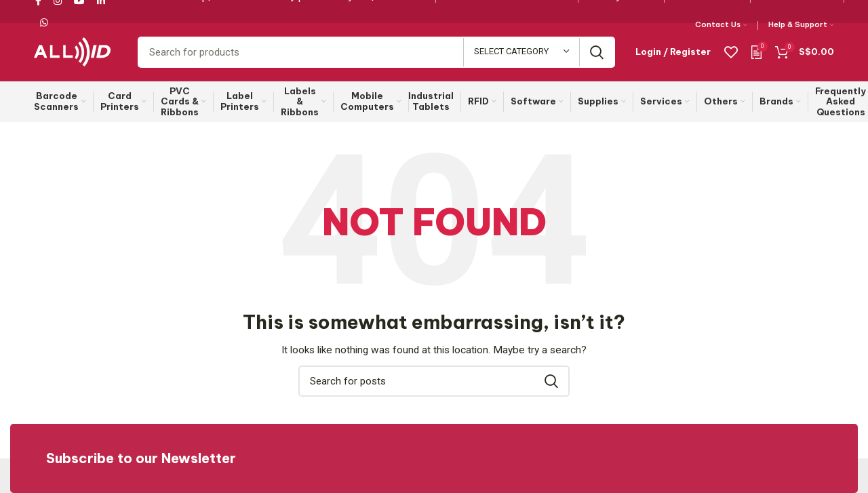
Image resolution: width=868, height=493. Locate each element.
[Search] (376, 52)
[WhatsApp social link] (44, 22)
